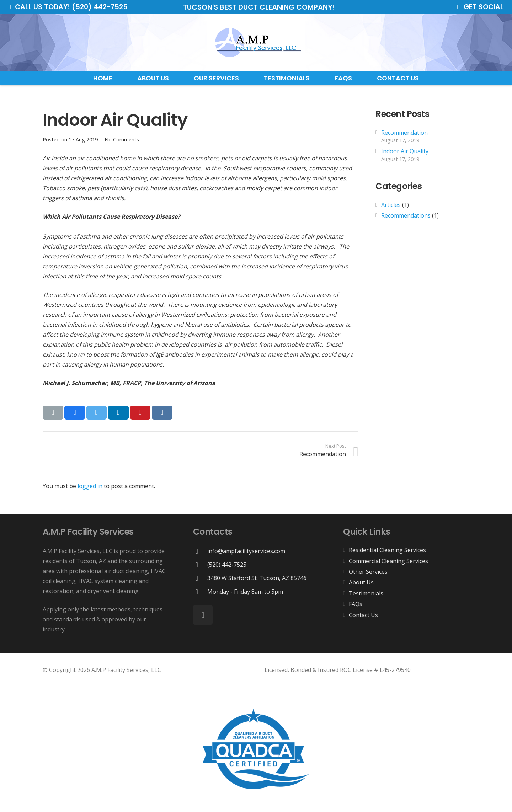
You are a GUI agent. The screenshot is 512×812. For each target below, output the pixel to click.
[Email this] (53, 412)
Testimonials (366, 593)
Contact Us (363, 615)
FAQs (356, 604)
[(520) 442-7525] (200, 565)
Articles (391, 205)
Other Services (368, 572)
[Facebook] (203, 615)
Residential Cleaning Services (387, 550)
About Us (361, 582)
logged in (90, 486)
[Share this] (75, 412)
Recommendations (406, 215)
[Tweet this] (97, 412)
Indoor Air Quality (405, 151)
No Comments (122, 140)
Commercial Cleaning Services (388, 561)
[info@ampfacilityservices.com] (200, 551)
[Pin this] (140, 412)
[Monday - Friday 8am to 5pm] (200, 592)
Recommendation (404, 133)
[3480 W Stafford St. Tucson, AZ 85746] (200, 578)
